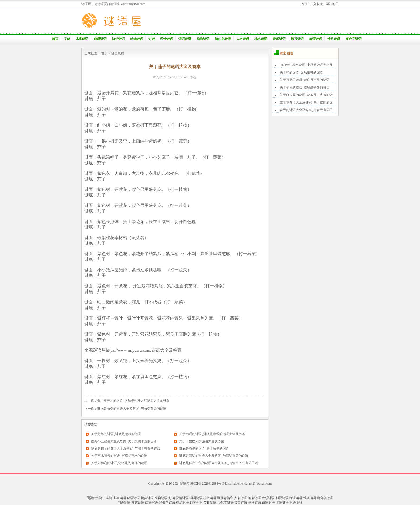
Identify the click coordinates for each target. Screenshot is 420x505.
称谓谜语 (316, 39)
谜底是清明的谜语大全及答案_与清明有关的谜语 (214, 456)
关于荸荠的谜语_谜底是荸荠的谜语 (305, 87)
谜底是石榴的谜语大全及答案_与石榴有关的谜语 (132, 409)
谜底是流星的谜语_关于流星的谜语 (204, 448)
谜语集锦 (118, 53)
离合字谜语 (354, 39)
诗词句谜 (196, 503)
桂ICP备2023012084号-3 (207, 484)
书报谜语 (255, 503)
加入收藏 (317, 4)
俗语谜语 (268, 503)
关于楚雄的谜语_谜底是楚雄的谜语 (116, 434)
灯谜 (152, 39)
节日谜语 (210, 503)
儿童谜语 (82, 39)
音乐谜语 (279, 39)
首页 (304, 4)
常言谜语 (138, 503)
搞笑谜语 (118, 39)
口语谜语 (152, 503)
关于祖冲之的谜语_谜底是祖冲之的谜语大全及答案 (133, 400)
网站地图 (332, 4)
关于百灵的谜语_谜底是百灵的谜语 (305, 80)
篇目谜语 (241, 503)
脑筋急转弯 (223, 39)
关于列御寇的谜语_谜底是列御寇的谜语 (119, 463)
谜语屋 (185, 484)
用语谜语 (124, 503)
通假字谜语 (167, 503)
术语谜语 (282, 503)
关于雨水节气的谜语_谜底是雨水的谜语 (119, 456)
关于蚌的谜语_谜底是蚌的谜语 (301, 72)
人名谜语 (243, 39)
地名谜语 (261, 39)
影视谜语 (297, 39)
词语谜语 (185, 39)
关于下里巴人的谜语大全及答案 (202, 441)
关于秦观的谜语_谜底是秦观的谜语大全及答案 (212, 434)
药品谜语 (182, 503)
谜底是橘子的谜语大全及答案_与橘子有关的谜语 (126, 448)
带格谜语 (334, 39)
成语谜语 (100, 39)
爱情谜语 (167, 39)
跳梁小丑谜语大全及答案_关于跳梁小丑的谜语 (124, 441)
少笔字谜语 (226, 503)
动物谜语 (137, 39)
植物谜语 (203, 39)
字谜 (67, 39)
